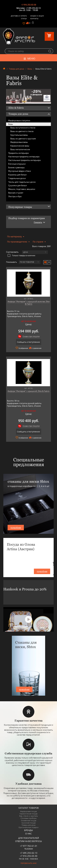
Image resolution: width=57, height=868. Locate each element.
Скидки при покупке (31, 336)
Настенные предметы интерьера (24, 157)
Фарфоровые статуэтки (19, 120)
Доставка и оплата (19, 16)
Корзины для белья (17, 175)
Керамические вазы (20, 146)
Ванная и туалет (16, 193)
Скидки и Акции (37, 16)
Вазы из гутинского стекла (23, 128)
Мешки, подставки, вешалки (22, 189)
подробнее (16, 528)
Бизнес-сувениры (16, 167)
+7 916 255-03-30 (29, 5)
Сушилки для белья (17, 185)
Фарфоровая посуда (28, 811)
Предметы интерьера (18, 153)
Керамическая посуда (28, 814)
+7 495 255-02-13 (33, 8)
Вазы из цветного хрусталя (23, 139)
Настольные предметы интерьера (24, 160)
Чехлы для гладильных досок (22, 182)
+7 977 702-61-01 (29, 846)
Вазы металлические (20, 149)
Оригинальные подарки (28, 827)
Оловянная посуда (29, 820)
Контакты (34, 19)
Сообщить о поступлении (28, 342)
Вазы (30, 69)
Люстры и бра (15, 196)
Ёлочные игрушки (17, 164)
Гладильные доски (17, 178)
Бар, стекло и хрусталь (29, 816)
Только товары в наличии (21, 255)
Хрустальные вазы (19, 135)
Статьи (24, 19)
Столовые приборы (28, 818)
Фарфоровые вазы (19, 142)
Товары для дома (16, 69)
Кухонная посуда (29, 823)
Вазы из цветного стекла (22, 131)
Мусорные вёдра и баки (20, 171)
